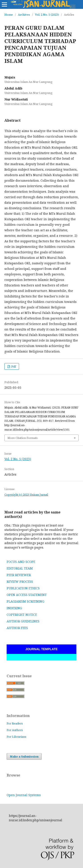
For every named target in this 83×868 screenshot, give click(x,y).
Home (9, 15)
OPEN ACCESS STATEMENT (27, 595)
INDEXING (14, 608)
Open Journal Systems (24, 795)
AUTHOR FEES (17, 628)
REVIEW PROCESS (20, 581)
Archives (24, 15)
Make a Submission (24, 756)
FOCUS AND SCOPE (21, 562)
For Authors (15, 730)
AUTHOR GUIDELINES (23, 621)
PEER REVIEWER (19, 575)
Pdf (13, 366)
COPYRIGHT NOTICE (22, 615)
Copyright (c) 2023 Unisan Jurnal (26, 495)
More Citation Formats (23, 438)
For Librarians (16, 737)
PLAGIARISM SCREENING (25, 601)
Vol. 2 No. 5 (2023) (47, 15)
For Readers (15, 723)
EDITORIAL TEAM (20, 568)
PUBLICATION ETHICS (23, 588)
